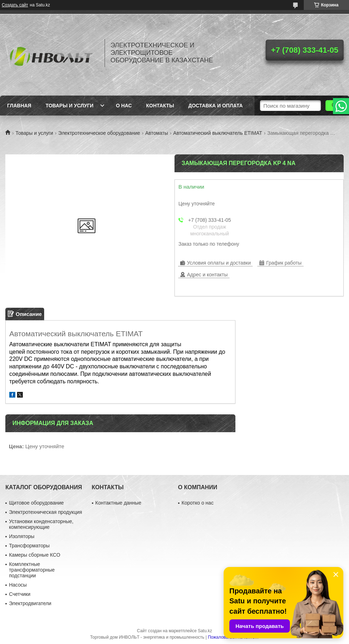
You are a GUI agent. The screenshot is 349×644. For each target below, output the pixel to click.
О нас (124, 106)
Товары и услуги (70, 106)
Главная (19, 106)
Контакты (160, 106)
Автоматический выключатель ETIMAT (218, 133)
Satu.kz (205, 631)
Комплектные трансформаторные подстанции (32, 570)
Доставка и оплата (216, 106)
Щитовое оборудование (36, 503)
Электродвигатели (30, 603)
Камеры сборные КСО (35, 555)
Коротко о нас (198, 503)
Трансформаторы (29, 546)
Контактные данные (118, 503)
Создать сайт (15, 5)
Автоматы (157, 133)
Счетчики (20, 594)
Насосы (18, 585)
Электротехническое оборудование (99, 133)
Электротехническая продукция (45, 512)
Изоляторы (22, 536)
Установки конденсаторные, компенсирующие (41, 524)
